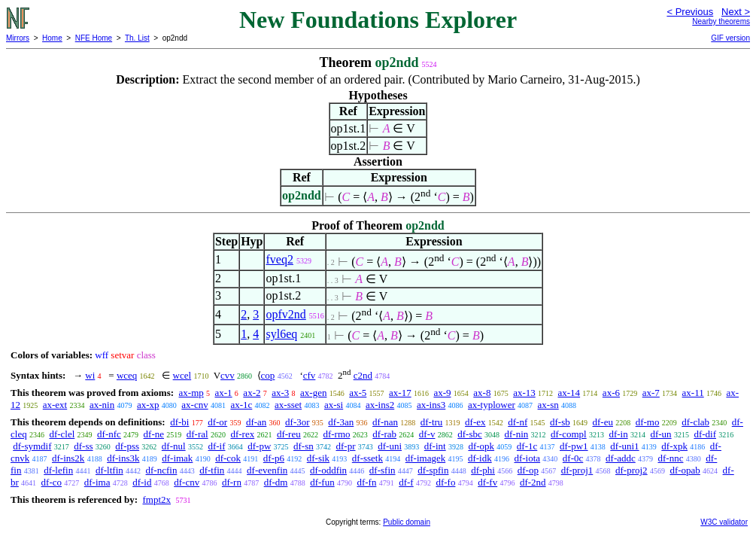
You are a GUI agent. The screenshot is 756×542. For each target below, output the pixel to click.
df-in (618, 434)
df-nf (518, 422)
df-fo (445, 482)
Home (52, 38)
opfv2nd (285, 314)
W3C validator (724, 522)
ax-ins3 (431, 405)
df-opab (685, 470)
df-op (528, 470)
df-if (216, 446)
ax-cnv (194, 405)
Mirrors (18, 38)
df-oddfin (328, 470)
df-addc (621, 458)
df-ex (475, 422)
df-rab (384, 434)
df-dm (276, 482)
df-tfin (212, 470)
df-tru (432, 422)
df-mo (648, 422)
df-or (217, 422)
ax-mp (191, 393)
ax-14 (569, 393)
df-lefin (58, 470)
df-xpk (674, 446)
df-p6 (274, 458)
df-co (52, 482)
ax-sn (548, 405)
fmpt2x (156, 499)
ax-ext (55, 405)
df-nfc (109, 434)
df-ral (197, 434)
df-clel (62, 434)
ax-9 (442, 393)
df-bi (179, 422)
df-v (427, 434)
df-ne (154, 434)
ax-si (334, 405)
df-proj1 (577, 470)
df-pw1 (574, 446)
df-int (435, 446)
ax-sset (288, 405)
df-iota (527, 458)
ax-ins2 (380, 405)
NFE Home (94, 38)
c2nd (363, 375)
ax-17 (400, 393)
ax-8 (482, 393)
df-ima (97, 482)
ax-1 (224, 393)
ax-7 (651, 393)
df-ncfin (162, 470)
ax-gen (313, 393)
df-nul (174, 446)
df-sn (304, 446)
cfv (310, 375)
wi (90, 375)
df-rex (242, 434)
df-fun (322, 482)
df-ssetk (367, 458)
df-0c (573, 458)
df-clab (695, 422)
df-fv (487, 482)
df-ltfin (109, 470)
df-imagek (425, 458)
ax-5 (358, 393)
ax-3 (280, 393)
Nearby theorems (721, 21)
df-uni (390, 446)
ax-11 (693, 393)
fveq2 (279, 259)
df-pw (259, 446)
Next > (736, 12)
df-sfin (383, 470)
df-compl (569, 434)
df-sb (560, 422)
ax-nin (102, 405)
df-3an (341, 422)
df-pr (346, 446)
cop (268, 375)
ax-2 (252, 393)
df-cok (228, 458)
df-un (660, 434)
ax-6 (611, 393)
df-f (406, 482)
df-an (256, 422)
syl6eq (281, 334)
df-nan (385, 422)
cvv (228, 375)
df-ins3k (123, 458)
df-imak (177, 458)
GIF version (730, 38)
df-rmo (336, 434)
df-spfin (433, 470)
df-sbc (470, 434)
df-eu (603, 422)
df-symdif (32, 446)
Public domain (407, 522)
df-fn (366, 482)
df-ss (83, 446)
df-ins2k (68, 458)
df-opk (481, 446)
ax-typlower (492, 405)
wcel (182, 375)
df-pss (127, 446)
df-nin (516, 434)
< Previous (690, 12)
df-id (142, 482)
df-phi (483, 470)
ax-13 (524, 393)
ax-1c (241, 405)
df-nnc (671, 458)
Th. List (137, 38)
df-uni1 (624, 446)
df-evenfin (267, 470)
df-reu (289, 434)
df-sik (318, 458)
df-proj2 (632, 470)
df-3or (298, 422)
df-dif (705, 434)
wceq (127, 375)
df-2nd (533, 482)
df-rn (232, 482)
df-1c (527, 446)
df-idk (480, 458)
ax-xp (148, 405)
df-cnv (187, 482)
